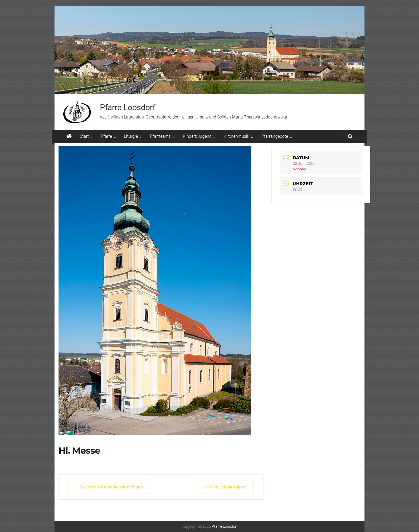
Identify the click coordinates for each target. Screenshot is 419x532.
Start (84, 136)
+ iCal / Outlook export (224, 487)
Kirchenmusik (236, 136)
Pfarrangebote (275, 136)
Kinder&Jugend (197, 136)
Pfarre (106, 136)
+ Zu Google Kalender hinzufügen (110, 487)
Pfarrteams (160, 136)
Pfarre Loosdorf (128, 107)
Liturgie (131, 136)
